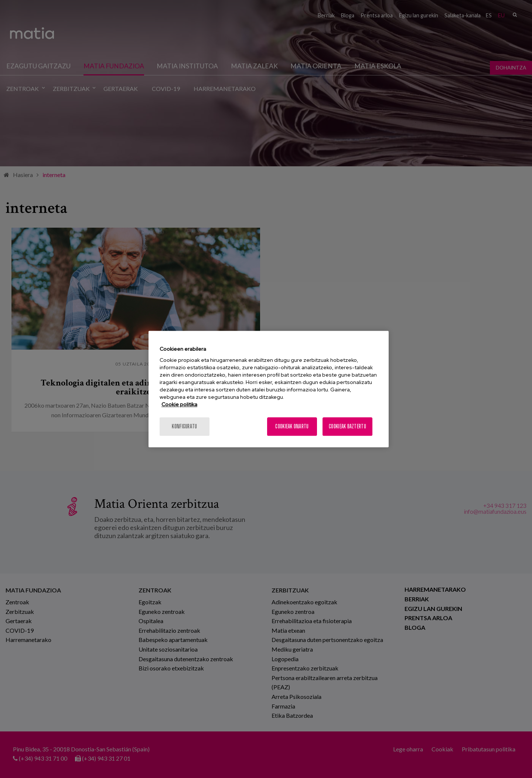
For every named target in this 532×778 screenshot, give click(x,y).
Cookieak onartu (292, 426)
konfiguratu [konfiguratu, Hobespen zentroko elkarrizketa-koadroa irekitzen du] (184, 426)
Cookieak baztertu (347, 426)
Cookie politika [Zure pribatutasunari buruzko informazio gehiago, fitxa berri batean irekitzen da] (179, 404)
